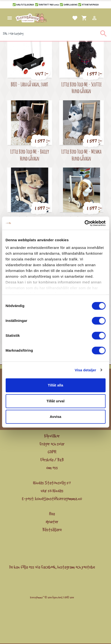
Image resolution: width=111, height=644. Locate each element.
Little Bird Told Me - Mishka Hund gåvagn (81, 155)
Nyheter (52, 522)
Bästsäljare (52, 530)
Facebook (48, 567)
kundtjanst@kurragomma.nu (59, 499)
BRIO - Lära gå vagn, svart (29, 84)
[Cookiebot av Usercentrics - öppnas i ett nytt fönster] (84, 223)
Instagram (66, 567)
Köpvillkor (52, 436)
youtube (88, 567)
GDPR (52, 452)
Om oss (52, 468)
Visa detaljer (85, 370)
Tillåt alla (56, 385)
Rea (52, 514)
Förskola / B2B (52, 460)
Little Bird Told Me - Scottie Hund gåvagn (82, 88)
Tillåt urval (55, 401)
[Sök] (55, 34)
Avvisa (56, 417)
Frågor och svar (52, 444)
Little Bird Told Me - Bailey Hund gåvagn (30, 155)
